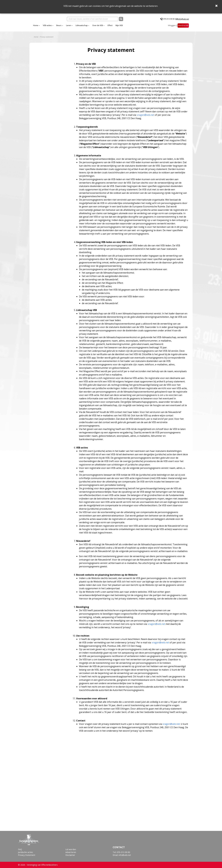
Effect (135, 27)
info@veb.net (184, 20)
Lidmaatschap (107, 27)
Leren (94, 27)
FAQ (20, 849)
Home (61, 27)
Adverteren (71, 852)
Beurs (84, 27)
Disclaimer (70, 855)
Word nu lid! (183, 27)
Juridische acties (25, 852)
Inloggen (172, 27)
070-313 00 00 (169, 20)
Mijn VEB (144, 27)
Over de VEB (123, 27)
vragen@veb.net (146, 117)
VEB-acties (72, 27)
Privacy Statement (27, 855)
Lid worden (71, 849)
